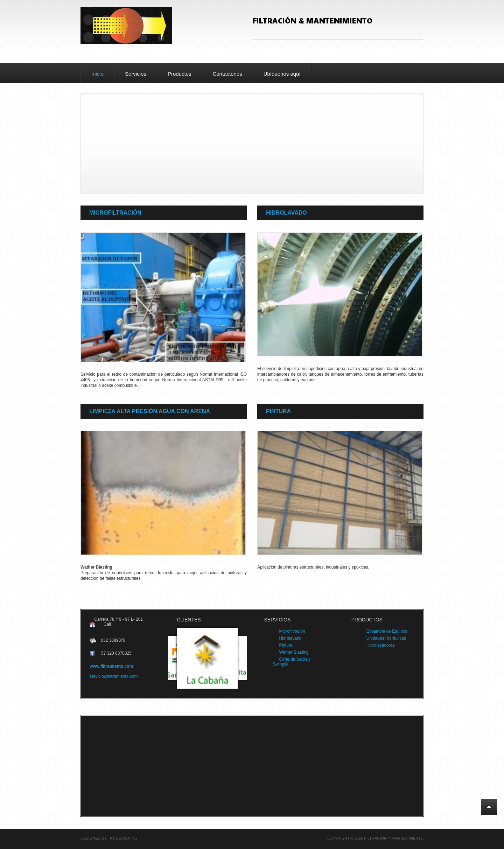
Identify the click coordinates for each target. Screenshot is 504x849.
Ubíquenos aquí (282, 74)
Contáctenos (227, 74)
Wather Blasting (294, 652)
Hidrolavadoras (381, 645)
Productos (180, 74)
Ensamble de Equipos (387, 631)
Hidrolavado (286, 213)
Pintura (278, 411)
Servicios (136, 74)
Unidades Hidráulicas (386, 638)
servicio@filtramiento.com (114, 676)
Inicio (97, 74)
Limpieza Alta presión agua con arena (150, 411)
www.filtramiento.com (111, 666)
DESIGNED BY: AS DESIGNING (109, 838)
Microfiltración (115, 213)
